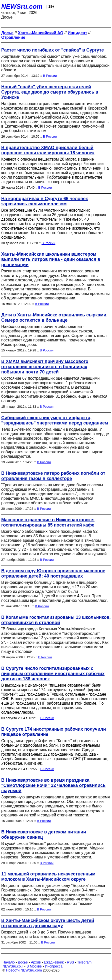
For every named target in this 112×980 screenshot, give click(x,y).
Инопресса (54, 966)
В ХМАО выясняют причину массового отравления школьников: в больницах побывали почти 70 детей (45, 367)
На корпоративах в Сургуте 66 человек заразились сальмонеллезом (44, 201)
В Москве (34, 966)
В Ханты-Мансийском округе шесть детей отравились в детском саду (48, 923)
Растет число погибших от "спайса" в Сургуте (53, 50)
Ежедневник (54, 962)
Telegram (84, 962)
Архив (36, 962)
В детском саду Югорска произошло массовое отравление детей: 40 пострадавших (53, 573)
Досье (23, 962)
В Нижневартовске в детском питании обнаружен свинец (44, 835)
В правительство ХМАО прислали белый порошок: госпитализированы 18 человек (48, 150)
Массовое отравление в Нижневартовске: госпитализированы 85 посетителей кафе (48, 522)
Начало (9, 962)
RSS (70, 962)
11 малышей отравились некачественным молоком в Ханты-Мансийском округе (48, 877)
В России (50, 76)
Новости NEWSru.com (24, 970)
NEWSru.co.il (13, 966)
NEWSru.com (22, 7)
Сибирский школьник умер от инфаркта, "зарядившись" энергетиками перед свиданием (55, 420)
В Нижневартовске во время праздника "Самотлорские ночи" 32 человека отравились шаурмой (53, 785)
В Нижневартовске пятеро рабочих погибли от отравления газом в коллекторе (53, 476)
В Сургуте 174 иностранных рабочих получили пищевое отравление (54, 732)
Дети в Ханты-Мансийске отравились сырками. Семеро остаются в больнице (54, 318)
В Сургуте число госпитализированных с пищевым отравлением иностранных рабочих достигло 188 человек (53, 674)
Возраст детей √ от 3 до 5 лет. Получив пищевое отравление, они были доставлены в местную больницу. (53, 934)
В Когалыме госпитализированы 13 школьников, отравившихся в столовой (56, 620)
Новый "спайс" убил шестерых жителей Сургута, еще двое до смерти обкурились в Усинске (50, 92)
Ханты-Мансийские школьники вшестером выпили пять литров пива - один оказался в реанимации (51, 259)
